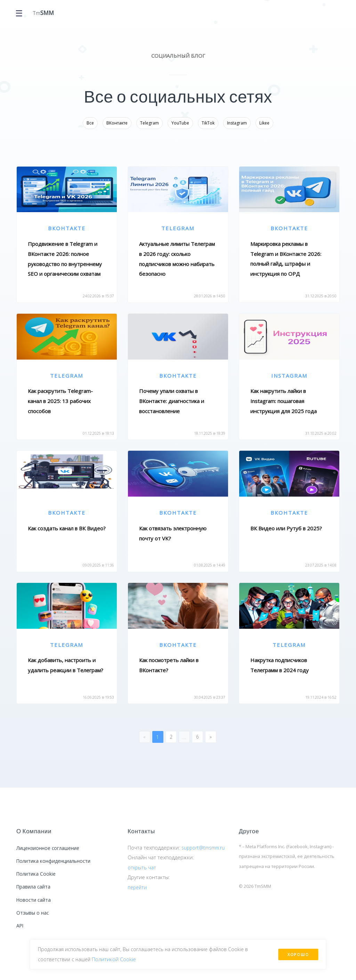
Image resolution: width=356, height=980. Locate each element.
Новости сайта (35, 907)
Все (90, 123)
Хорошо (297, 953)
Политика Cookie (37, 879)
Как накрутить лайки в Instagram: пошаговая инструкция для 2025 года (284, 401)
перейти (138, 899)
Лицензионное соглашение (51, 851)
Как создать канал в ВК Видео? (67, 529)
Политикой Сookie (118, 958)
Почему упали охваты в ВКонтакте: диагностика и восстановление (172, 401)
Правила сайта (35, 893)
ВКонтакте (117, 123)
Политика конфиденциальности (57, 865)
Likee (264, 123)
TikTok (208, 123)
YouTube (180, 123)
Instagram (237, 123)
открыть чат (142, 879)
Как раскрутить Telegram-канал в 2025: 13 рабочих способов (60, 401)
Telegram (149, 123)
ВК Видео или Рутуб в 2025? (286, 529)
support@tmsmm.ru (152, 859)
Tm (44, 13)
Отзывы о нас (34, 921)
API (21, 935)
